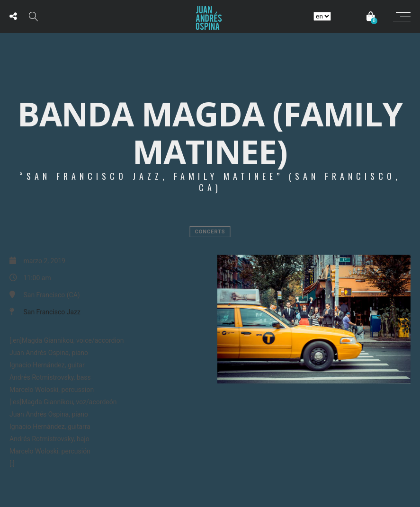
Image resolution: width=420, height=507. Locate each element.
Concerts (210, 232)
